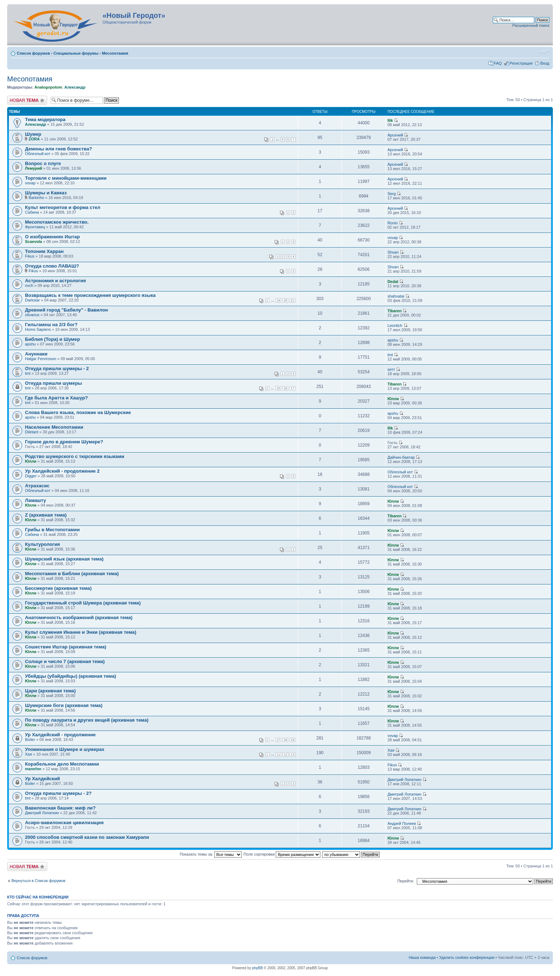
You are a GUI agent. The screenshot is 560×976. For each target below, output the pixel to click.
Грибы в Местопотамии (52, 530)
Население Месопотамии (54, 427)
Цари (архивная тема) (50, 691)
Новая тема (27, 100)
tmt (390, 355)
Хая (28, 754)
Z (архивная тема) (46, 515)
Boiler (30, 740)
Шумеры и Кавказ (46, 193)
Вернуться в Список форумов (38, 881)
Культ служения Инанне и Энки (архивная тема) (81, 632)
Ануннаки (36, 354)
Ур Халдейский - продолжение (60, 735)
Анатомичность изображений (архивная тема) (79, 618)
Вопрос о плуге (43, 163)
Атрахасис (37, 486)
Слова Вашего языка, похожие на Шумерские (78, 412)
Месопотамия (115, 53)
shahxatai (396, 296)
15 (278, 388)
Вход (545, 63)
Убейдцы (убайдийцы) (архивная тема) (71, 676)
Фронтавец (35, 227)
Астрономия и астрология (56, 281)
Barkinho (36, 198)
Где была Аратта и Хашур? (56, 398)
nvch (29, 285)
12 (285, 755)
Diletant (32, 432)
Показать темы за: (211, 854)
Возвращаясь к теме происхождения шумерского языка (90, 295)
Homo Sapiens (38, 329)
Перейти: (406, 881)
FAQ (498, 63)
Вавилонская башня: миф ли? (60, 808)
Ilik (390, 120)
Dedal (393, 282)
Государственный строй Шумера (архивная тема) (83, 603)
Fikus (30, 256)
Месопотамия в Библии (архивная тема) (72, 574)
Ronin (393, 223)
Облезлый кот (38, 154)
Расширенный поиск (531, 25)
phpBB (257, 968)
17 (292, 388)
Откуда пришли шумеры (54, 383)
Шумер (33, 134)
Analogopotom (48, 87)
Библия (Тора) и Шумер (52, 339)
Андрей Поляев (402, 823)
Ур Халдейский (42, 779)
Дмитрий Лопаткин (404, 780)
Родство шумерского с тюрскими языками (75, 456)
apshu (30, 344)
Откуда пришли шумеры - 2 (57, 369)
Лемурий (34, 168)
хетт (391, 369)
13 (292, 755)
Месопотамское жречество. (57, 222)
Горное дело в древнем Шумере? (64, 442)
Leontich (395, 325)
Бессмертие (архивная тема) (58, 588)
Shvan (393, 252)
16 (285, 388)
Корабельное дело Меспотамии (62, 764)
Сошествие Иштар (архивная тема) (66, 647)
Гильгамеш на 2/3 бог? (51, 325)
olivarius (32, 315)
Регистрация (521, 63)
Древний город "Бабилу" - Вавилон (66, 310)
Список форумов (33, 53)
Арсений (395, 135)
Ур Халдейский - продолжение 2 (62, 471)
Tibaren (395, 311)
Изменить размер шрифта (544, 52)
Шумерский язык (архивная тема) (64, 559)
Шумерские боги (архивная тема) (64, 705)
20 (285, 300)
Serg (392, 194)
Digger (31, 476)
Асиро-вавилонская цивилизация (64, 823)
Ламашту (36, 500)
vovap (30, 183)
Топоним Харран (44, 251)
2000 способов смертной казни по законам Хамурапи (87, 837)
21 (292, 300)
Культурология (42, 544)
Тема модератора (45, 119)
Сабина (32, 212)
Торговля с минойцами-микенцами (66, 178)
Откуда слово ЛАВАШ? (52, 266)
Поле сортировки (282, 854)
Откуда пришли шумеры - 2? (58, 793)
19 (278, 300)
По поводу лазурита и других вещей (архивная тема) (87, 720)
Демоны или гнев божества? (59, 149)
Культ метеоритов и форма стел (63, 207)
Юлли (393, 399)
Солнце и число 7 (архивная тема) (65, 661)
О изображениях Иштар (52, 237)
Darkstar (32, 300)
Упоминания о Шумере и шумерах (65, 749)
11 (278, 755)
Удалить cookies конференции (467, 957)
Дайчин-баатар (401, 457)
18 (285, 740)
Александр (75, 87)
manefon (33, 769)
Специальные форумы (76, 53)
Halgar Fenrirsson (41, 359)
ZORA (34, 139)
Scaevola (34, 241)
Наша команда (422, 957)
